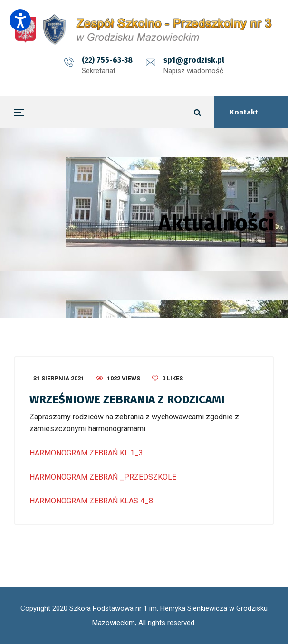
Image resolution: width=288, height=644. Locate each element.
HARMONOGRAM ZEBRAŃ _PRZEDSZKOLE (103, 477)
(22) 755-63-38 (107, 60)
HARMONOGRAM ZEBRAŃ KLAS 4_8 (91, 501)
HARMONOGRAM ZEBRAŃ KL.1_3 (86, 453)
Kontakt (244, 112)
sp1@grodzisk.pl (194, 60)
